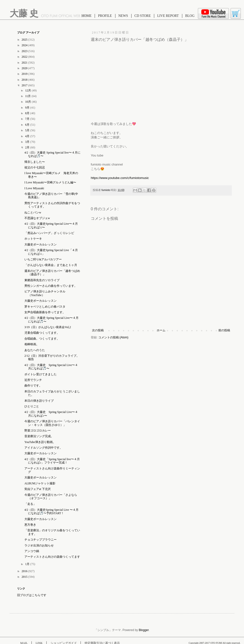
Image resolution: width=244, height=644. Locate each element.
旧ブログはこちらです (32, 595)
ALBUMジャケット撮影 (40, 483)
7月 (28, 119)
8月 (28, 113)
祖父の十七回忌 (35, 167)
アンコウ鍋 (32, 551)
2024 (25, 45)
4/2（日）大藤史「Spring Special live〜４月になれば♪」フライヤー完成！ (52, 461)
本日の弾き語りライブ (39, 401)
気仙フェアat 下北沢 (38, 489)
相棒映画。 (32, 344)
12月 (28, 90)
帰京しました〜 (35, 162)
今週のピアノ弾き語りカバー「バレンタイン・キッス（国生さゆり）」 (52, 423)
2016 (25, 571)
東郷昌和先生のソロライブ (42, 280)
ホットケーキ (33, 239)
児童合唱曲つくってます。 (42, 333)
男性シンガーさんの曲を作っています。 (51, 286)
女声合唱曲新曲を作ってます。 (45, 312)
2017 (25, 85)
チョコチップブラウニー (41, 540)
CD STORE (143, 16)
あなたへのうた (35, 350)
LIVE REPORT (168, 16)
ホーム (161, 330)
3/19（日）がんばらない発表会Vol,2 (48, 327)
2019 (25, 74)
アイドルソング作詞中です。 (43, 448)
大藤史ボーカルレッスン (41, 244)
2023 (25, 51)
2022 (25, 57)
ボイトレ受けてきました (41, 374)
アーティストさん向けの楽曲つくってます (52, 557)
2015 (25, 577)
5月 (28, 130)
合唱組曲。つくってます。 (42, 339)
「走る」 (30, 504)
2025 (25, 40)
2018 (25, 80)
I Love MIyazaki (34, 188)
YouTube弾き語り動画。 (40, 442)
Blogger (144, 630)
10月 (28, 102)
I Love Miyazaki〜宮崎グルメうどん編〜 (50, 182)
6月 (28, 125)
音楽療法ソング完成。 (39, 436)
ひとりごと (32, 406)
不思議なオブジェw (37, 218)
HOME (86, 16)
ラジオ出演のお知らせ (39, 545)
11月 (28, 96)
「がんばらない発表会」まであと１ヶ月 (51, 265)
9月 (28, 108)
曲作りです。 (33, 386)
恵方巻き (30, 525)
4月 (28, 136)
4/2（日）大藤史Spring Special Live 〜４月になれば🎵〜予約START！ (51, 511)
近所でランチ (33, 380)
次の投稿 (98, 330)
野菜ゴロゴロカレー (38, 431)
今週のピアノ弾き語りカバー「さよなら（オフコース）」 (51, 497)
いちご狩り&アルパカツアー (43, 259)
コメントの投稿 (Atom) (113, 337)
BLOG (190, 16)
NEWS (123, 16)
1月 (28, 564)
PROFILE (105, 16)
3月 (28, 142)
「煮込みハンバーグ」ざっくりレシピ (49, 233)
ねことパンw (33, 212)
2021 (25, 63)
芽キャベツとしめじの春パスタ (45, 307)
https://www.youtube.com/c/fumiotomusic (120, 178)
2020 (25, 68)
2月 (28, 147)
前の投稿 (224, 330)
